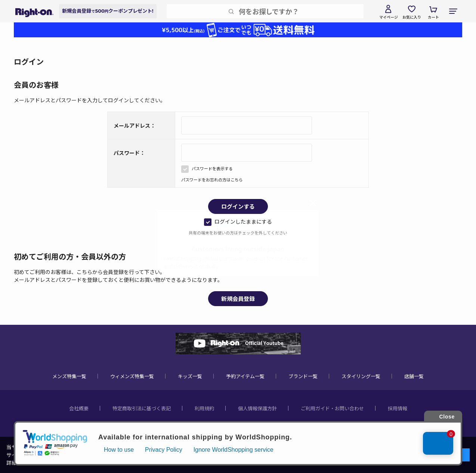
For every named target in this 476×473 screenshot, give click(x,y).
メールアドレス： (135, 125)
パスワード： (129, 153)
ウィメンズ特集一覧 (132, 376)
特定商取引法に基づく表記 (142, 408)
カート (433, 17)
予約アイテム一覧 (245, 376)
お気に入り (412, 17)
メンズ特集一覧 (69, 376)
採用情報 (398, 408)
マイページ (389, 17)
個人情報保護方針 (257, 408)
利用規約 (204, 408)
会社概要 (79, 408)
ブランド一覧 (303, 376)
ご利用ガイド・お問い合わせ (332, 408)
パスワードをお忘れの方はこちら (212, 180)
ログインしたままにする (238, 221)
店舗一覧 (414, 376)
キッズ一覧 (190, 376)
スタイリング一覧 (361, 376)
